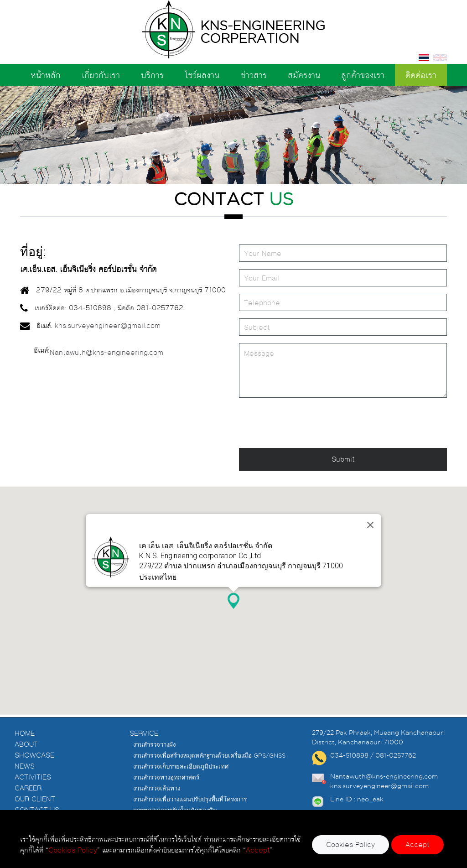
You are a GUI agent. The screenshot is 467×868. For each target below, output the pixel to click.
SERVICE (144, 746)
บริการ (152, 75)
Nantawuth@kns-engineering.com (106, 352)
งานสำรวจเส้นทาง (157, 801)
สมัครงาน (304, 75)
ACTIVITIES (33, 790)
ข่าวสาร (254, 75)
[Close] (370, 501)
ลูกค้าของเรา (363, 75)
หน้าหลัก (46, 75)
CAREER (28, 801)
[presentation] (308, 423)
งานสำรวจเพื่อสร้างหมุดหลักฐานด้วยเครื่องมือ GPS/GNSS (209, 769)
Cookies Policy (350, 845)
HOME (25, 746)
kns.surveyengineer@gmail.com (109, 325)
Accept (418, 845)
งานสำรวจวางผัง (154, 758)
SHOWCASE (34, 768)
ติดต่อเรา (421, 75)
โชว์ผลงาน (202, 75)
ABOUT (26, 757)
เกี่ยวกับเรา (101, 75)
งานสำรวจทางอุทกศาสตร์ (166, 790)
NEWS (25, 779)
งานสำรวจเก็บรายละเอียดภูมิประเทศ (181, 780)
